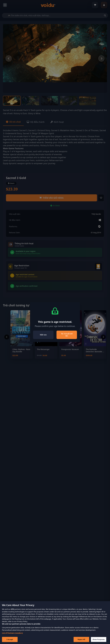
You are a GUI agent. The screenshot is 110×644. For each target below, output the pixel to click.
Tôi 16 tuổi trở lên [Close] (67, 335)
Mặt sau (43, 335)
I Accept (10, 641)
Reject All (81, 641)
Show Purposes (99, 641)
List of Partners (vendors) (12, 635)
